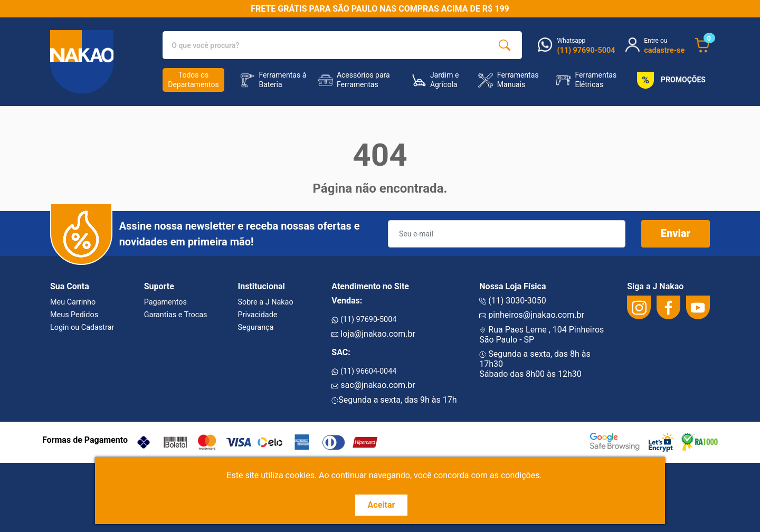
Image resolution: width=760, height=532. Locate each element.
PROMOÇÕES (669, 80)
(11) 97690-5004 (364, 320)
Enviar (676, 234)
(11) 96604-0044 (364, 371)
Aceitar (382, 505)
